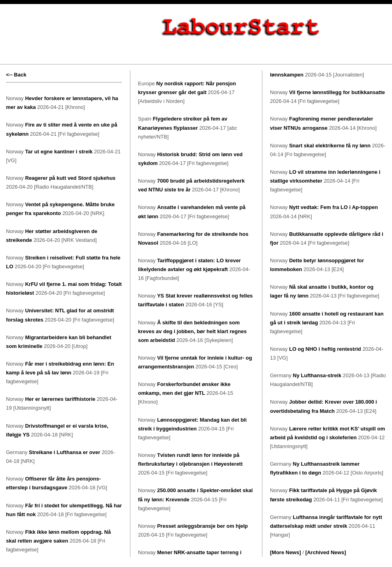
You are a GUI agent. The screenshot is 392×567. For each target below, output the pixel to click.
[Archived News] (326, 552)
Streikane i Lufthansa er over (64, 452)
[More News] (285, 552)
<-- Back (16, 75)
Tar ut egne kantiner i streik (59, 152)
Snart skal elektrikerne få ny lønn (330, 146)
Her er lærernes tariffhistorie (60, 399)
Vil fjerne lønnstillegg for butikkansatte (337, 92)
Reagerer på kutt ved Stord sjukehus (70, 178)
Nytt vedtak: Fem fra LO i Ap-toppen (334, 207)
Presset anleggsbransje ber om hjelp (203, 526)
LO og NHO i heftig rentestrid (325, 349)
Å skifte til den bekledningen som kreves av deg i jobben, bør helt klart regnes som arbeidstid (192, 331)
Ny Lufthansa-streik (317, 375)
